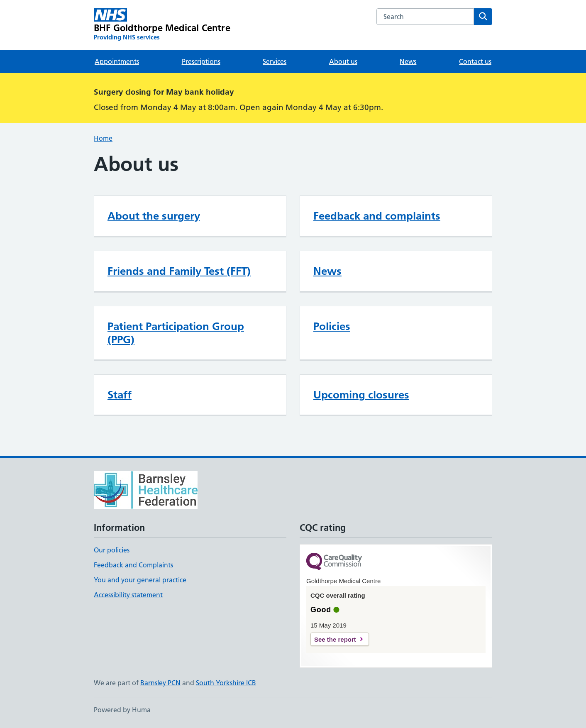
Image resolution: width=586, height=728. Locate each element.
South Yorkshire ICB (226, 683)
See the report (335, 639)
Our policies (112, 550)
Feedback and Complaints (133, 565)
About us (343, 61)
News (408, 61)
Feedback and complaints (377, 216)
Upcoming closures (361, 395)
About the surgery (154, 216)
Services (275, 61)
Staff (120, 395)
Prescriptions (201, 61)
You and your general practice (140, 580)
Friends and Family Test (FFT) (179, 271)
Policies (332, 326)
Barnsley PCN (160, 683)
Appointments (117, 61)
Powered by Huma (122, 710)
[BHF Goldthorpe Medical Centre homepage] (162, 25)
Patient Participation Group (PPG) (176, 333)
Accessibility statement (128, 595)
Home (103, 138)
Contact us (475, 61)
